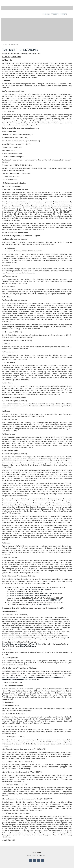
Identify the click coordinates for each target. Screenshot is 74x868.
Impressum (31, 855)
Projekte (55, 14)
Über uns (46, 14)
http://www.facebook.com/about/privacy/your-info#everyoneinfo (29, 595)
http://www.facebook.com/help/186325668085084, (24, 591)
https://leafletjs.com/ (28, 646)
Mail (42, 861)
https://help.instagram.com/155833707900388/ (44, 600)
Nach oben (37, 852)
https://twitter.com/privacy (41, 605)
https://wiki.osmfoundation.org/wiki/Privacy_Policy (22, 644)
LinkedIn (39, 861)
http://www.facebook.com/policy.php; (40, 589)
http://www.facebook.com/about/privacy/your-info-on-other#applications (32, 593)
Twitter (35, 861)
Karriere (63, 14)
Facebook (31, 861)
